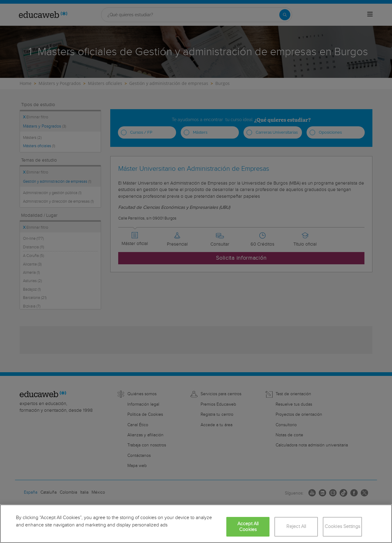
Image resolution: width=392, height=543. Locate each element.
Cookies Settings (343, 527)
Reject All (296, 527)
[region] (196, 524)
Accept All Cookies (248, 527)
